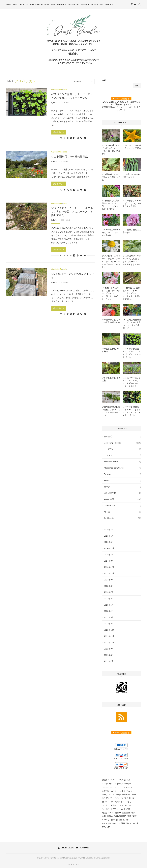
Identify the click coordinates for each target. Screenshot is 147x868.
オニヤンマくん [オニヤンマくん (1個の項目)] (126, 787)
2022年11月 (109, 636)
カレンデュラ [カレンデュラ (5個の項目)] (126, 791)
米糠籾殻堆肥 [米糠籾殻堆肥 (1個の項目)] (120, 816)
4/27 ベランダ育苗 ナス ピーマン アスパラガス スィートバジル (73, 96)
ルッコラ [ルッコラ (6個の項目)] (106, 809)
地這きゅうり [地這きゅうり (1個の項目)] (108, 813)
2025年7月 (109, 529)
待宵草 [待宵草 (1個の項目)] (118, 813)
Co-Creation (122, 518)
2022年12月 (109, 630)
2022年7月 (109, 661)
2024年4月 (109, 555)
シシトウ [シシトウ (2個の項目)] (119, 798)
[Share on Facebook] (65, 138)
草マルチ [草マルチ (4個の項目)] (106, 820)
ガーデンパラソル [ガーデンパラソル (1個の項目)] (123, 794)
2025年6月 (109, 536)
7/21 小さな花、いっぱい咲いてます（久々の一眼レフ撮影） (111, 150)
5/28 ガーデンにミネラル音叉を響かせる (111, 321)
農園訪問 (122, 436)
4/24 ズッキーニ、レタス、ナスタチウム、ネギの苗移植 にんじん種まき (132, 382)
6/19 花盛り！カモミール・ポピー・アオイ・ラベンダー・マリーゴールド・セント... (111, 262)
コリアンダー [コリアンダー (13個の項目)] (108, 798)
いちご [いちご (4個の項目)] (111, 780)
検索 (104, 80)
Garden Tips (74, 4)
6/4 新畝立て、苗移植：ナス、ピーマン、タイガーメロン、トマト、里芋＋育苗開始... (132, 293)
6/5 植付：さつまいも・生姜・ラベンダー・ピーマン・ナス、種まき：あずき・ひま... (111, 293)
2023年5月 (109, 605)
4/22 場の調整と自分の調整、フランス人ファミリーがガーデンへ (111, 411)
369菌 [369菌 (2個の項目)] (105, 780)
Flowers (122, 474)
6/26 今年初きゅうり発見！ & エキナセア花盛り (111, 232)
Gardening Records (39, 4)
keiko (55, 102)
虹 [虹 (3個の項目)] (124, 820)
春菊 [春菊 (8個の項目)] (133, 813)
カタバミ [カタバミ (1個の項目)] (106, 791)
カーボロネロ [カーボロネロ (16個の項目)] (108, 794)
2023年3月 (109, 617)
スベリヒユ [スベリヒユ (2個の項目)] (129, 798)
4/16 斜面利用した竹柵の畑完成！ (71, 157)
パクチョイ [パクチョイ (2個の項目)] (119, 802)
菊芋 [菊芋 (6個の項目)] (113, 820)
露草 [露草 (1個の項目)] (123, 823)
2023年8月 (109, 586)
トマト (124, 455)
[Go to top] (73, 864)
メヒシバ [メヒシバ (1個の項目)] (128, 805)
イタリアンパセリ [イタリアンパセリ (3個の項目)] (123, 783)
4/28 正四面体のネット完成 (111, 350)
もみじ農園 (122, 499)
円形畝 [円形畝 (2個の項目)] (127, 809)
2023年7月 (109, 592)
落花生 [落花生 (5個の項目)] (119, 820)
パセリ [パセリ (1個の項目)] (128, 802)
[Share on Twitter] (68, 138)
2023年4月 (109, 611)
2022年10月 (109, 642)
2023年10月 (109, 573)
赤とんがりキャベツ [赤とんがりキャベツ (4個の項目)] (111, 823)
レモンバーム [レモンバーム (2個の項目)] (117, 809)
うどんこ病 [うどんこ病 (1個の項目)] (121, 780)
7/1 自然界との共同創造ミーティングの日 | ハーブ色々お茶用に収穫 (111, 205)
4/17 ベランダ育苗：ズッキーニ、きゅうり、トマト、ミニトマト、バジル (132, 411)
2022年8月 (109, 655)
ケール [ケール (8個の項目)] (135, 794)
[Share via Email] (85, 138)
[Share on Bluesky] (81, 138)
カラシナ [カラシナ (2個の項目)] (115, 791)
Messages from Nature (92, 4)
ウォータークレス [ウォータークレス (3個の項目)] (110, 787)
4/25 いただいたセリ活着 (111, 379)
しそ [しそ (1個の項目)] (129, 780)
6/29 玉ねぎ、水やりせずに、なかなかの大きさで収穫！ (132, 203)
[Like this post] (61, 138)
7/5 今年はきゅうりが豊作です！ (131, 176)
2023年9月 (109, 580)
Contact (109, 4)
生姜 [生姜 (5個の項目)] (104, 816)
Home (9, 4)
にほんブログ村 (121, 749)
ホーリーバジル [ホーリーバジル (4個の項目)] (109, 805)
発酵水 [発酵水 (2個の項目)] (110, 816)
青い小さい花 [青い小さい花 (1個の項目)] (132, 823)
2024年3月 (109, 561)
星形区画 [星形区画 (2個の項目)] (126, 813)
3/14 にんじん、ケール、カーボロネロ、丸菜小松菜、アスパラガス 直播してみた (72, 212)
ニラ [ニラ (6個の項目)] (111, 802)
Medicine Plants (58, 4)
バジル (124, 449)
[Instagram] (132, 4)
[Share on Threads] (78, 138)
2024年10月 (109, 548)
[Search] (140, 4)
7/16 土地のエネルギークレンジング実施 (132, 147)
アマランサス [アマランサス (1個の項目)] (108, 783)
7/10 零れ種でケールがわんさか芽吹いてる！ (111, 177)
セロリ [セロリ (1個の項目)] (105, 802)
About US (24, 4)
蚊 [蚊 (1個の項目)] (127, 820)
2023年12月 (109, 567)
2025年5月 (109, 542)
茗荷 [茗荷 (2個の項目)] (135, 816)
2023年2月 (109, 624)
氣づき (122, 487)
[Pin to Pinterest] (71, 138)
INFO (15, 4)
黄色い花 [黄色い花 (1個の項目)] (106, 827)
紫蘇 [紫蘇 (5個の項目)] (129, 816)
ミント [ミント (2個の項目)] (120, 805)
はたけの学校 (122, 493)
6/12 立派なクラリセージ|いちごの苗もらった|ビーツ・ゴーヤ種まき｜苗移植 (132, 260)
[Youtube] (135, 4)
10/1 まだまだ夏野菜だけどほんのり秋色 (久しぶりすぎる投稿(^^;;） (132, 324)
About (122, 512)
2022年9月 (109, 649)
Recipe (122, 480)
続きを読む (59, 132)
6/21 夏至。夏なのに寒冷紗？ (132, 231)
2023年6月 (109, 598)
